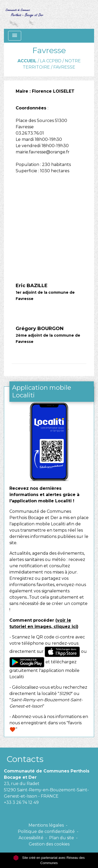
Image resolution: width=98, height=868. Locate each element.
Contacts (25, 759)
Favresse (64, 67)
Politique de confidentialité (46, 831)
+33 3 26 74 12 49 (21, 802)
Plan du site (62, 838)
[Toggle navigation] (15, 36)
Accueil (27, 61)
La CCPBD (51, 61)
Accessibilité (31, 838)
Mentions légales (46, 825)
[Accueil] (24, 14)
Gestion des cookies (49, 844)
